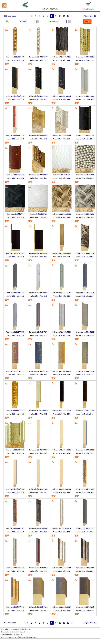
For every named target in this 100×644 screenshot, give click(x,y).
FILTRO (87, 21)
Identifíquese (88, 9)
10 (60, 16)
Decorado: (59, 22)
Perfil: (29, 22)
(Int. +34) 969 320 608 (13, 637)
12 (68, 16)
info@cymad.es (32, 637)
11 (64, 16)
